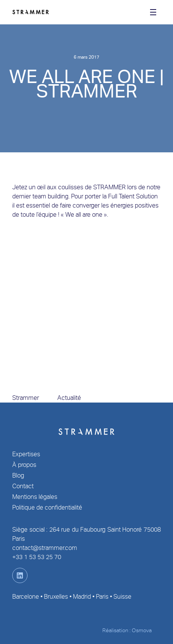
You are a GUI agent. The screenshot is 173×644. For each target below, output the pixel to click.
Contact (23, 486)
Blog (18, 475)
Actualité (69, 398)
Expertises (26, 454)
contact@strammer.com (45, 548)
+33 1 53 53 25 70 (37, 557)
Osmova (142, 630)
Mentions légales (35, 497)
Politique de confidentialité (47, 507)
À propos (24, 465)
